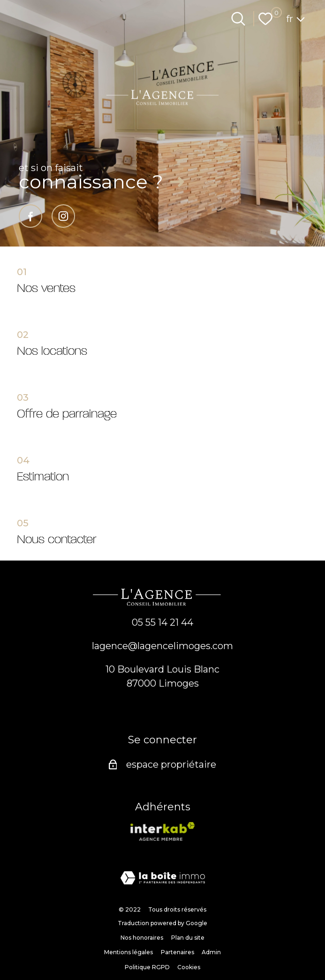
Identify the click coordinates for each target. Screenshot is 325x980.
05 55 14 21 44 (162, 622)
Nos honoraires (142, 938)
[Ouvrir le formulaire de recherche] (238, 19)
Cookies (189, 967)
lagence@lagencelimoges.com (162, 646)
